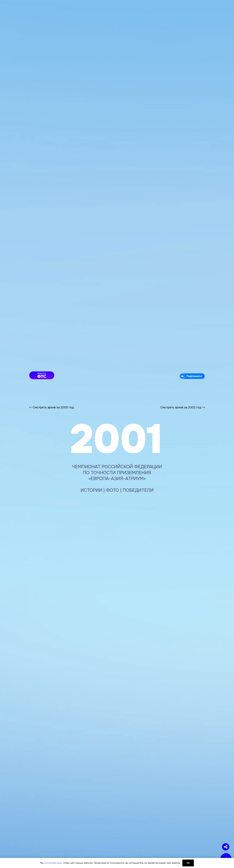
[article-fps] (70, 375)
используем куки (53, 863)
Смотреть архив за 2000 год (52, 407)
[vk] (164, 376)
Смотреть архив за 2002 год (182, 407)
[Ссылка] (117, 398)
